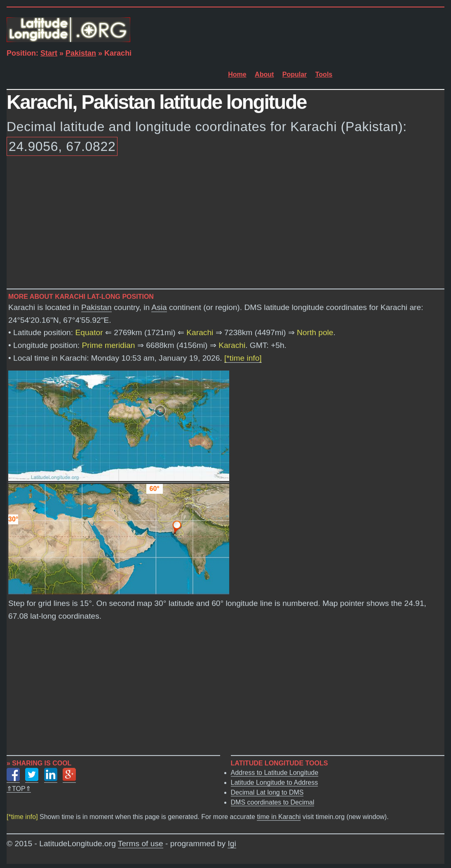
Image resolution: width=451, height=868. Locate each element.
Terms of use (141, 844)
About (264, 74)
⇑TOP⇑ (19, 789)
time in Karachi (279, 817)
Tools (324, 74)
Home (237, 74)
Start (49, 53)
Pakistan (81, 53)
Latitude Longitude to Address (275, 783)
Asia (159, 308)
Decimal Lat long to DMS (267, 793)
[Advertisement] (225, 224)
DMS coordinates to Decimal (273, 803)
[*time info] (243, 358)
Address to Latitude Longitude (275, 773)
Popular (295, 74)
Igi (232, 844)
